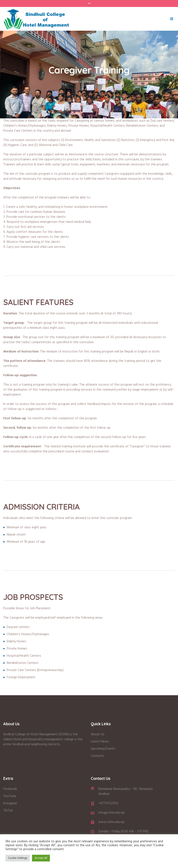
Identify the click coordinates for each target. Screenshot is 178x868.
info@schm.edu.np (112, 813)
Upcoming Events (103, 749)
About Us (98, 734)
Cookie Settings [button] (18, 858)
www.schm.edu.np (111, 822)
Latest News (100, 742)
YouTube (10, 796)
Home (75, 82)
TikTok (8, 811)
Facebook (10, 789)
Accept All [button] (41, 858)
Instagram (10, 803)
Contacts (97, 756)
